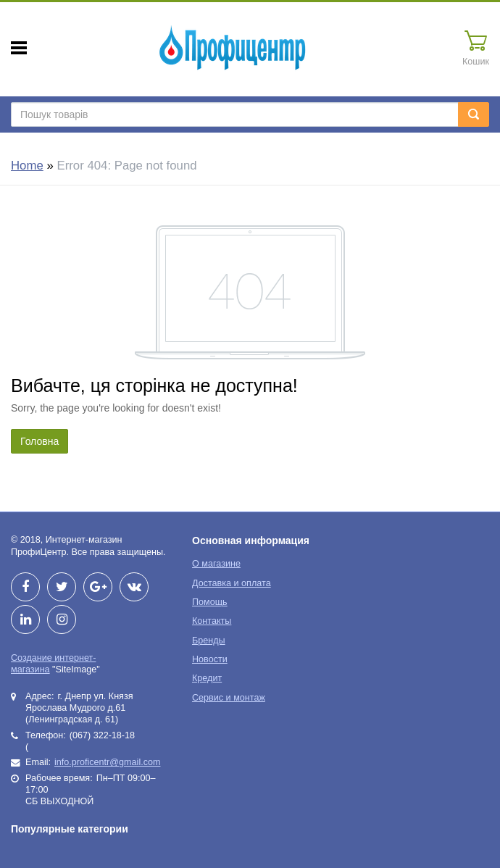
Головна (39, 441)
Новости (210, 659)
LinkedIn (25, 619)
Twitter (62, 587)
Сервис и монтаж (229, 698)
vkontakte (134, 587)
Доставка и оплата (232, 583)
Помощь (210, 602)
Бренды (209, 640)
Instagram (62, 619)
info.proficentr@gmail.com (107, 762)
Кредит (207, 678)
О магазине (216, 564)
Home (27, 166)
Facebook (25, 587)
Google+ (98, 587)
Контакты (212, 621)
